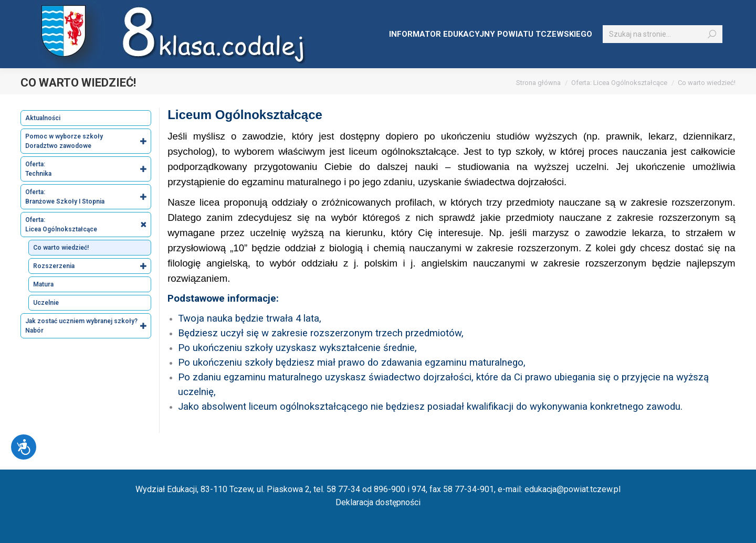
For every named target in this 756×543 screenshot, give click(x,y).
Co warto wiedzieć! (61, 248)
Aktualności (43, 118)
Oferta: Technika (88, 169)
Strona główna (538, 83)
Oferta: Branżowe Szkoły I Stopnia (88, 197)
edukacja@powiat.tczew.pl (573, 489)
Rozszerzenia (92, 266)
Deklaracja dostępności (378, 502)
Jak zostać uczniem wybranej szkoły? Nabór (88, 326)
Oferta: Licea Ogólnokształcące (619, 83)
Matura (43, 284)
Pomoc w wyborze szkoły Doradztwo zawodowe (88, 141)
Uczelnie (46, 303)
